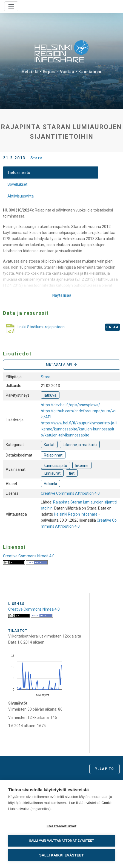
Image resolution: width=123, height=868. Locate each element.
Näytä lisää (62, 295)
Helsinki (30, 72)
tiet (72, 473)
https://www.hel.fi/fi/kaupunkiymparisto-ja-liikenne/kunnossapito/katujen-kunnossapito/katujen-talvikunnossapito (79, 429)
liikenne (82, 466)
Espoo (49, 72)
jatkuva (50, 395)
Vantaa (67, 72)
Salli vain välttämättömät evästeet (62, 841)
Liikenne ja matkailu (80, 445)
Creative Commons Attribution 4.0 (70, 493)
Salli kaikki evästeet (61, 855)
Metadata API (62, 365)
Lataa (113, 327)
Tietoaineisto (19, 173)
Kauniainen (90, 72)
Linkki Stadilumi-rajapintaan (34, 329)
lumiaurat (52, 473)
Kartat (49, 445)
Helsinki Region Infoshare (76, 514)
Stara (37, 158)
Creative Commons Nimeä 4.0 (29, 556)
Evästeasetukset (62, 826)
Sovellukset (17, 184)
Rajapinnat (53, 455)
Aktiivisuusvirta (21, 196)
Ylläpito (105, 769)
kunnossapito (55, 466)
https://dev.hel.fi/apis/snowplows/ (70, 405)
